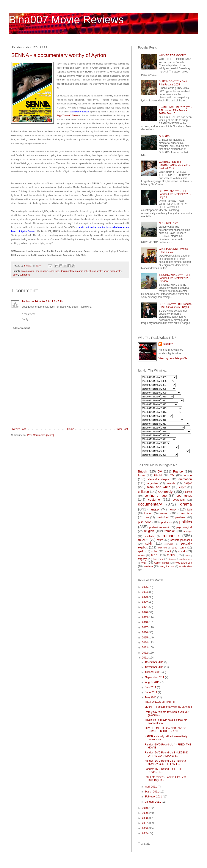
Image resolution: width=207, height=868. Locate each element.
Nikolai (158, 476)
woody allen (186, 566)
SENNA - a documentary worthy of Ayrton (59, 55)
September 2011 (155, 677)
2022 (145, 602)
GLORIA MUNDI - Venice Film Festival (173, 250)
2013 (145, 647)
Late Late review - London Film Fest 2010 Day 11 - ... (165, 779)
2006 (145, 828)
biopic (188, 483)
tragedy (142, 559)
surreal (142, 555)
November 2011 (155, 667)
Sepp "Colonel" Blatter (67, 116)
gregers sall (81, 271)
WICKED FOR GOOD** (172, 55)
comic (189, 492)
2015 (145, 638)
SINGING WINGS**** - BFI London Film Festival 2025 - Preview (175, 278)
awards (171, 483)
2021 (145, 607)
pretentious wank (159, 527)
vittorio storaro (185, 559)
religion (149, 531)
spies (154, 551)
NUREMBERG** (168, 223)
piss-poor (144, 522)
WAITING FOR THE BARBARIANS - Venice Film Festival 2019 (175, 165)
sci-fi (149, 543)
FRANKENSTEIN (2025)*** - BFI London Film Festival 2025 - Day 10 (175, 110)
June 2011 (151, 692)
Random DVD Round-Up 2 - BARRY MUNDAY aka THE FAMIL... (165, 762)
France (178, 471)
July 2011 (151, 687)
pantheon (181, 517)
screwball (169, 544)
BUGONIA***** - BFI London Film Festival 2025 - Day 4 (175, 306)
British (142, 471)
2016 (145, 632)
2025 (145, 587)
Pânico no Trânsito (33, 301)
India (141, 475)
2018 (145, 622)
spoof (168, 551)
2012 (145, 653)
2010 (145, 808)
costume (154, 499)
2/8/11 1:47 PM (55, 301)
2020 (145, 612)
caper (182, 487)
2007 (145, 823)
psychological (184, 527)
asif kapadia (42, 271)
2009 (145, 813)
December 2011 (155, 662)
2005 (145, 833)
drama (186, 504)
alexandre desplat (158, 479)
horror (172, 509)
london (148, 514)
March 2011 (152, 792)
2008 (145, 818)
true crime (158, 559)
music (164, 513)
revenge (188, 531)
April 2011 (151, 787)
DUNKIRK (165, 136)
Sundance (25, 275)
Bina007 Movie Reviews (66, 20)
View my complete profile (173, 358)
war (144, 562)
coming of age (156, 496)
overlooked (162, 517)
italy (190, 510)
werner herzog (162, 563)
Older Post (122, 429)
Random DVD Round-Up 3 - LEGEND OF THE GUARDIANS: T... (166, 754)
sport (16, 275)
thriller (171, 555)
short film (162, 548)
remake (170, 531)
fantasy (155, 509)
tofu (187, 555)
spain (141, 551)
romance (171, 536)
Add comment (21, 328)
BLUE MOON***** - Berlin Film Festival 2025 (174, 83)
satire (160, 540)
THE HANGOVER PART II (160, 702)
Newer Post (19, 429)
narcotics (186, 513)
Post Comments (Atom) (40, 435)
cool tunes (184, 496)
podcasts (166, 522)
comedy (165, 491)
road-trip (149, 536)
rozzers (143, 540)
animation (185, 479)
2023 (145, 597)
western (148, 566)
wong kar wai (167, 566)
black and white (159, 487)
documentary (67, 271)
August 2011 (153, 682)
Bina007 (168, 344)
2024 (145, 592)
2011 (145, 658)
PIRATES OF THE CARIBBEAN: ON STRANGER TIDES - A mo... (165, 730)
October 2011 (153, 672)
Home (71, 429)
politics (186, 522)
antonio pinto (28, 271)
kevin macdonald (112, 271)
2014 (145, 643)
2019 (145, 617)
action (188, 475)
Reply (25, 319)
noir (147, 517)
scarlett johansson (181, 540)
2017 (145, 627)
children (143, 492)
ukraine (171, 559)
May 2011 (151, 697)
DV (160, 471)
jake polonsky (95, 271)
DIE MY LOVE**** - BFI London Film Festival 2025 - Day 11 (175, 194)
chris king (54, 271)
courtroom (179, 500)
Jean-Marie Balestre (80, 112)
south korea (179, 548)
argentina (153, 483)
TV (172, 475)
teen (154, 555)
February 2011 (154, 797)
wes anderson (184, 563)
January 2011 (153, 802)
